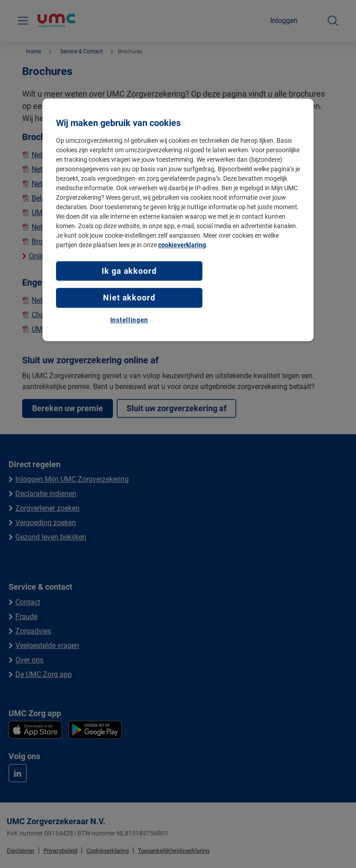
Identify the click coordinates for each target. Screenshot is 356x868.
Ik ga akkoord (129, 271)
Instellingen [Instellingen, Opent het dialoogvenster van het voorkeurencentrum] (129, 320)
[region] (178, 220)
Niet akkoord (129, 298)
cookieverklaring (182, 245)
